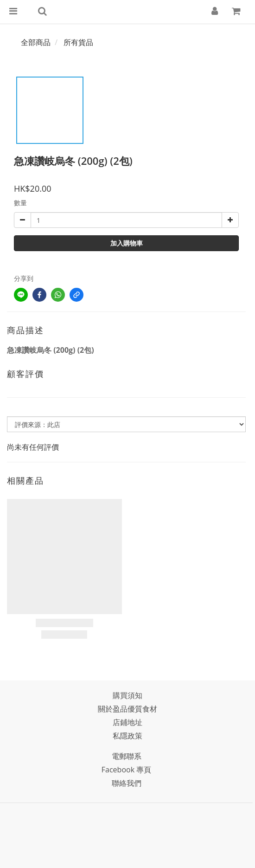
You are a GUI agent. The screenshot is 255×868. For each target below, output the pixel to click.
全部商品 (36, 42)
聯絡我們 (127, 783)
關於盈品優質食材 (127, 709)
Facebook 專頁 (126, 770)
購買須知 (127, 695)
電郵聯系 (127, 756)
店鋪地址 (127, 722)
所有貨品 (78, 42)
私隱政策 (127, 736)
